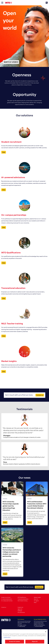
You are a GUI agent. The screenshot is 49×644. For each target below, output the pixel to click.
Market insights (37, 597)
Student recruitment (6, 597)
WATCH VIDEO (11, 62)
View (4, 152)
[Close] (46, 634)
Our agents (36, 601)
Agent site (20, 609)
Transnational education (23, 599)
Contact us (40, 395)
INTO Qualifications (22, 597)
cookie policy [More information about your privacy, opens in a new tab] (7, 640)
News (35, 603)
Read (5, 522)
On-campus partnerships (7, 601)
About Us (36, 599)
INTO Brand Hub (21, 612)
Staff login (20, 611)
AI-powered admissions (7, 599)
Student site (20, 607)
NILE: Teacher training (22, 601)
